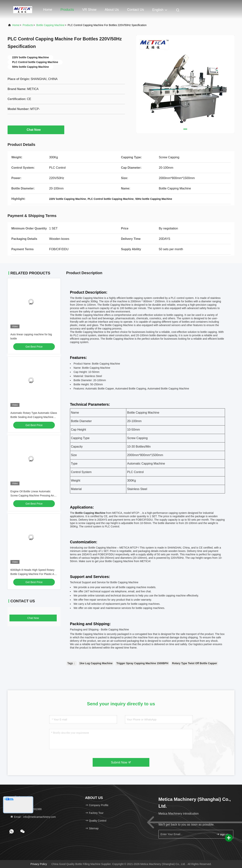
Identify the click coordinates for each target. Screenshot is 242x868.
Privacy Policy (39, 864)
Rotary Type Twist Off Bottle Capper (195, 663)
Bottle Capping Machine (50, 25)
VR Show (89, 10)
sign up (222, 834)
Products (67, 10)
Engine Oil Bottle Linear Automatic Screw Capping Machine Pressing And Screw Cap (33, 496)
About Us (112, 10)
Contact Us (135, 10)
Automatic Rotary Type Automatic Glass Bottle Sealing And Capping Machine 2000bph (34, 417)
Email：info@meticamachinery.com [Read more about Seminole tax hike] (33, 817)
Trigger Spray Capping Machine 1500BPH (142, 663)
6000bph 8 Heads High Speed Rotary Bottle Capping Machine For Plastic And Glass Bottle (34, 574)
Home (48, 10)
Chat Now (36, 130)
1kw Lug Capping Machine (96, 663)
